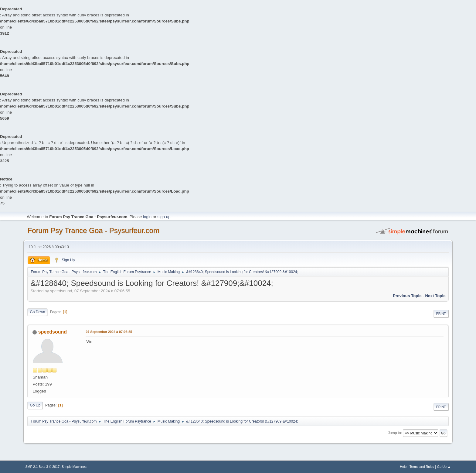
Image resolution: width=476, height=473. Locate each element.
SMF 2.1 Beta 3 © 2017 (42, 467)
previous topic (407, 296)
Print (441, 314)
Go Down (37, 312)
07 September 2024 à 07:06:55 (109, 332)
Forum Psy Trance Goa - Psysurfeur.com (93, 230)
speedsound (53, 332)
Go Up (35, 405)
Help (403, 467)
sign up (164, 217)
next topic (435, 296)
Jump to (394, 433)
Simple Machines (74, 467)
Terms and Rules (422, 467)
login (147, 217)
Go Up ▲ (444, 467)
